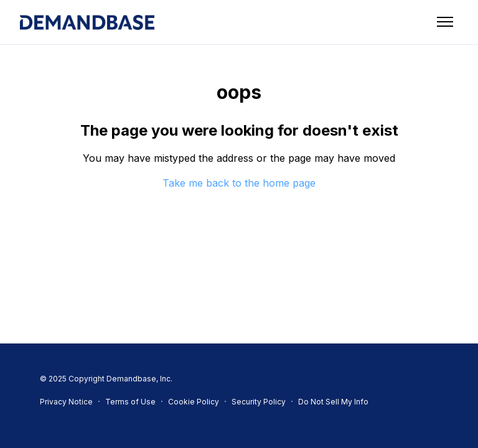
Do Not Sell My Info (333, 402)
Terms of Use (130, 402)
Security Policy (259, 402)
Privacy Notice (66, 402)
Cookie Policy (194, 402)
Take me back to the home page (239, 183)
